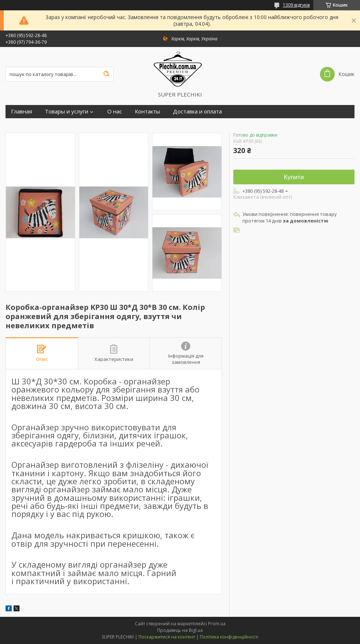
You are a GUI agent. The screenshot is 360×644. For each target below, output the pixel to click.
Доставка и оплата (197, 111)
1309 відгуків (296, 5)
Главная (21, 111)
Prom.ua (217, 624)
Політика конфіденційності (229, 637)
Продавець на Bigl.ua (180, 630)
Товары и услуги (66, 111)
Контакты (147, 111)
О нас (115, 111)
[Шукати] (106, 74)
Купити (294, 177)
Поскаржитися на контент (167, 637)
